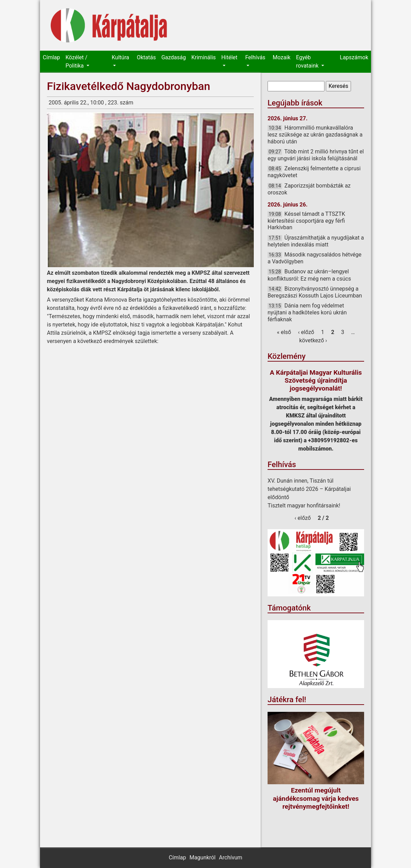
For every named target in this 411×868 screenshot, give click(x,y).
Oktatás (146, 57)
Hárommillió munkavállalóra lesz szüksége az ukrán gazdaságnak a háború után (315, 134)
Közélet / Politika (76, 62)
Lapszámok (354, 57)
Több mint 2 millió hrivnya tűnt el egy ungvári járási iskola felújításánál (316, 155)
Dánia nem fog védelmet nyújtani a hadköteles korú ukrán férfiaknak (307, 312)
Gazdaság (174, 57)
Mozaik (282, 57)
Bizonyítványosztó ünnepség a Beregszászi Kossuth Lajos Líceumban (315, 292)
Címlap (51, 57)
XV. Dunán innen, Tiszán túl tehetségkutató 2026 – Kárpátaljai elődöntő (309, 489)
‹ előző (306, 332)
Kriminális (204, 57)
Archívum (230, 857)
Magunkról (202, 857)
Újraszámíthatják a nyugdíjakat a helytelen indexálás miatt (316, 241)
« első (284, 332)
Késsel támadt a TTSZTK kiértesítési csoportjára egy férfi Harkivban (306, 221)
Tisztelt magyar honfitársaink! (304, 506)
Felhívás (255, 57)
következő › (313, 340)
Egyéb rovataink (308, 62)
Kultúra (120, 57)
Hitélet (229, 57)
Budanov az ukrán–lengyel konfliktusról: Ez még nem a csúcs (309, 275)
